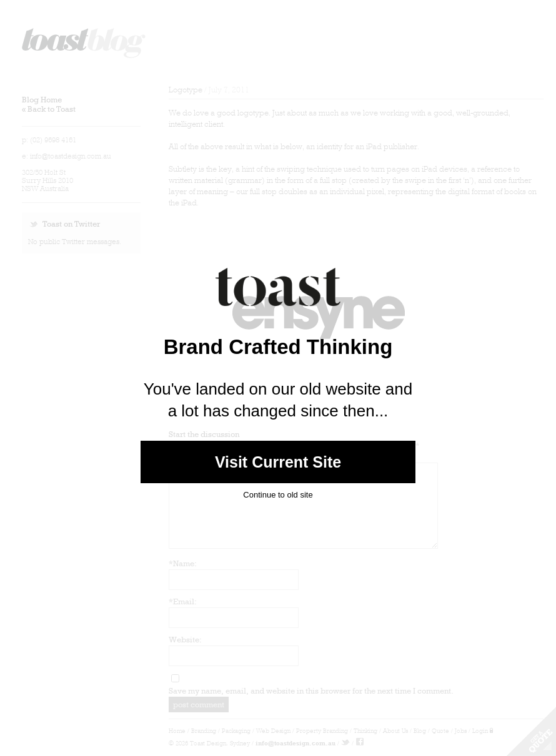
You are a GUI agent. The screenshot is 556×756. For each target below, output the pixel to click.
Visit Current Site (278, 462)
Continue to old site (278, 495)
